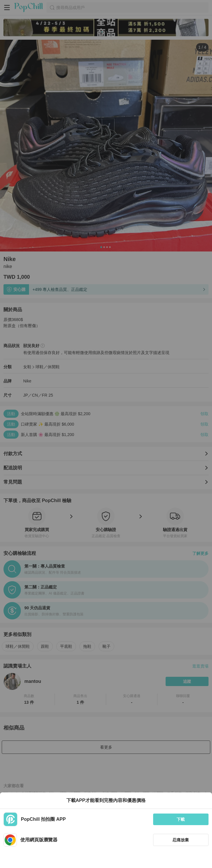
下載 (181, 819)
